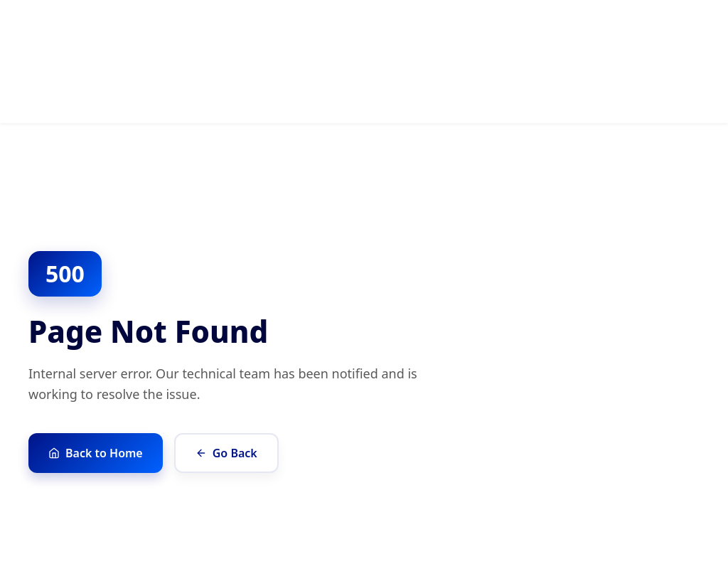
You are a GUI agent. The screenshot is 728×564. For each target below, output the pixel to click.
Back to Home (96, 453)
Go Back (226, 453)
